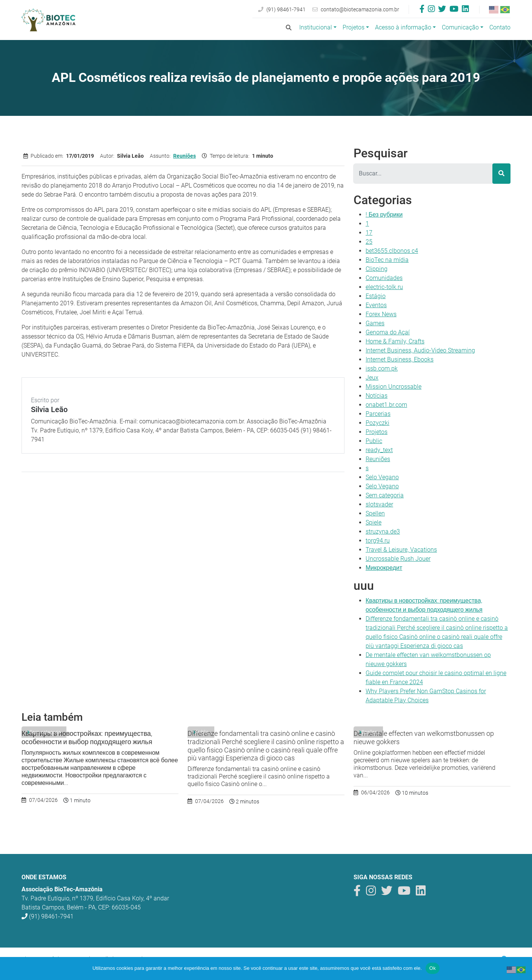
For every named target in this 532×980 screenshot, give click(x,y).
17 (369, 233)
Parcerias (378, 414)
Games (375, 323)
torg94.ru (378, 541)
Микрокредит (384, 568)
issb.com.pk (382, 368)
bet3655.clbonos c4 (392, 251)
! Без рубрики (384, 215)
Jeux (372, 378)
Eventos (376, 305)
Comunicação (460, 27)
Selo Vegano (382, 477)
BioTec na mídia (387, 260)
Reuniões (185, 156)
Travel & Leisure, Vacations (401, 550)
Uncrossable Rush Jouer (398, 559)
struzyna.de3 (383, 532)
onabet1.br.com (386, 405)
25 (369, 242)
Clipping (377, 269)
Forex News (381, 314)
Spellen (375, 513)
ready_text (379, 450)
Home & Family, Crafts (395, 341)
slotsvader (379, 504)
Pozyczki (377, 423)
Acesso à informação (403, 27)
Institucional (316, 27)
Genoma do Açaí (388, 332)
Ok (433, 968)
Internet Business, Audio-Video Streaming (420, 350)
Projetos (354, 27)
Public (374, 441)
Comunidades (384, 278)
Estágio (376, 296)
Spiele (374, 522)
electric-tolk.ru (384, 287)
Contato (500, 27)
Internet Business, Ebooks (400, 359)
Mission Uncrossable (394, 387)
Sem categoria (385, 495)
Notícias (377, 396)
